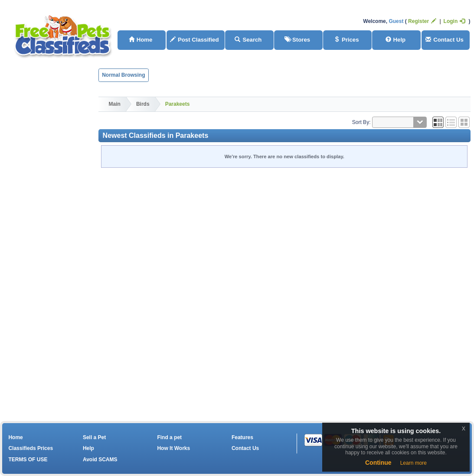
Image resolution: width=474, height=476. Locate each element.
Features (242, 437)
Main (115, 104)
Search (248, 40)
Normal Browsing (123, 75)
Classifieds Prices (31, 448)
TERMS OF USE (28, 460)
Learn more (414, 463)
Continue (378, 463)
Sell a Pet (94, 437)
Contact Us (445, 40)
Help (396, 40)
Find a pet (169, 437)
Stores (297, 40)
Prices (347, 40)
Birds (143, 104)
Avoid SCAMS (100, 460)
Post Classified (195, 40)
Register (422, 21)
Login (454, 21)
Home (141, 40)
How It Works (173, 448)
